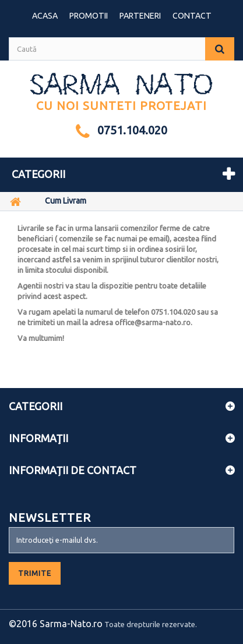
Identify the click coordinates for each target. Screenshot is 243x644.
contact (192, 16)
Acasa (45, 16)
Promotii (89, 16)
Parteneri (140, 16)
